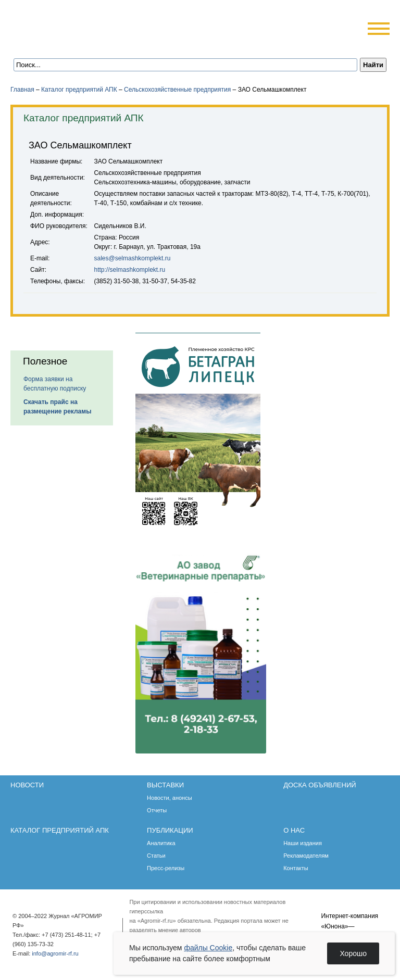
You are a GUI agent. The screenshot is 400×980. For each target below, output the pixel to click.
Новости (27, 785)
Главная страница (59, 43)
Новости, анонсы (170, 798)
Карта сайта (87, 43)
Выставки (165, 785)
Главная (22, 90)
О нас (294, 830)
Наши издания (303, 843)
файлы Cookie (208, 948)
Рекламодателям (306, 856)
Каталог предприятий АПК (79, 90)
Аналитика (161, 843)
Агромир (77, 24)
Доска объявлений (320, 785)
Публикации (170, 830)
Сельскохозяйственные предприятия (177, 90)
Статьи (156, 856)
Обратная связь (73, 43)
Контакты (296, 868)
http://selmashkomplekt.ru (129, 270)
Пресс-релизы (166, 868)
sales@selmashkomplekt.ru (132, 258)
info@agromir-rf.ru (55, 953)
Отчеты (157, 810)
